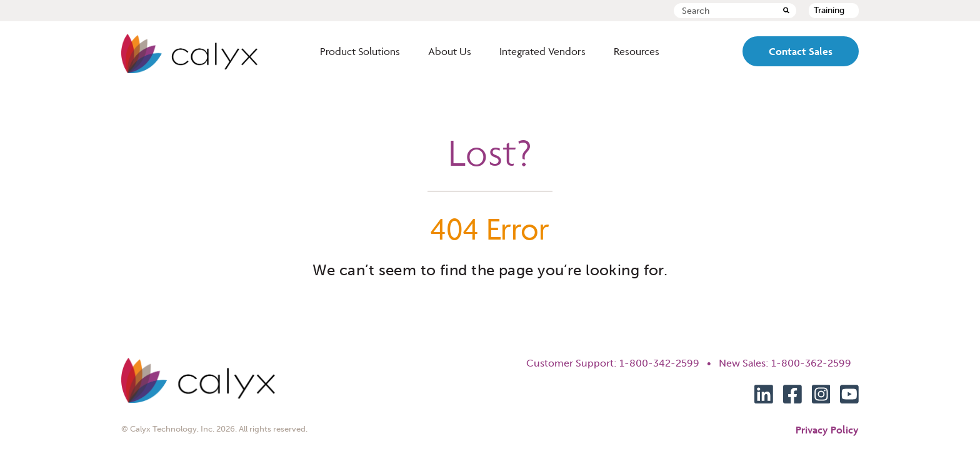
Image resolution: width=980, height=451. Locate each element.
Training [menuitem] (829, 10)
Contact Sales (801, 51)
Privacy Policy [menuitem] (827, 430)
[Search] (786, 11)
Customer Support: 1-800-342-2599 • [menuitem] (622, 363)
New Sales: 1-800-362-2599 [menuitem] (789, 363)
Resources (637, 51)
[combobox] (735, 11)
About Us (450, 51)
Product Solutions (360, 51)
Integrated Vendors (542, 51)
